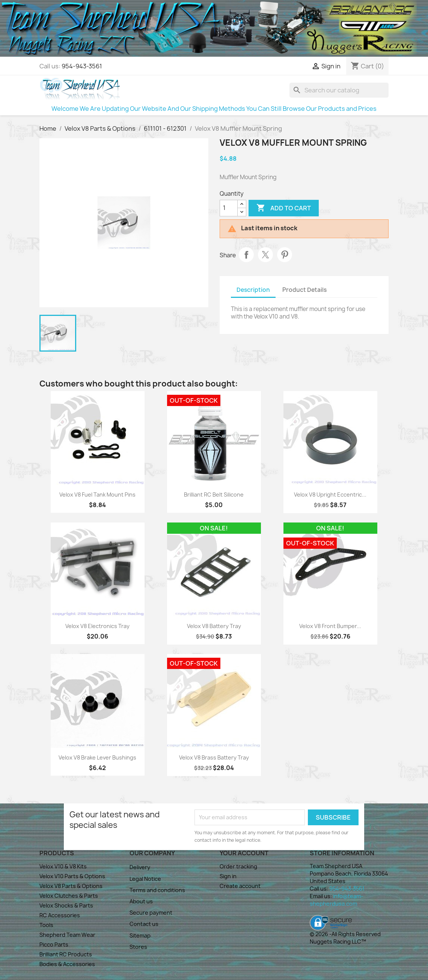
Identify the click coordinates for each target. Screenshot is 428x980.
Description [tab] (253, 290)
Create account (240, 886)
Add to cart (284, 208)
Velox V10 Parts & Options (72, 876)
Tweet (265, 255)
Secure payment (151, 913)
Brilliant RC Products (66, 954)
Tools (46, 925)
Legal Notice (145, 879)
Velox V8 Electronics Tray (97, 626)
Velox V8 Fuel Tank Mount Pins (97, 495)
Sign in (228, 876)
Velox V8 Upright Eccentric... (330, 495)
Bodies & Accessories (67, 964)
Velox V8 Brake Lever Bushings (97, 757)
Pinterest (285, 255)
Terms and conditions (157, 890)
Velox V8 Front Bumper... (330, 626)
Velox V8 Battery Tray (214, 626)
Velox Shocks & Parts (66, 905)
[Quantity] (229, 208)
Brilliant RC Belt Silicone (214, 495)
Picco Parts (54, 945)
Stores (138, 947)
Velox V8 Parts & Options (71, 886)
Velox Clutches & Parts (69, 896)
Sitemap (140, 935)
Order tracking (238, 866)
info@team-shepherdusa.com (336, 900)
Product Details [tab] (304, 290)
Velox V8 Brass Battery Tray (214, 757)
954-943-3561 (82, 66)
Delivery (140, 867)
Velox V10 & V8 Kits (63, 866)
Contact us (144, 924)
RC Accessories (60, 915)
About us (141, 901)
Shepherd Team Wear (67, 935)
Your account (244, 853)
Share (246, 255)
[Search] (339, 90)
